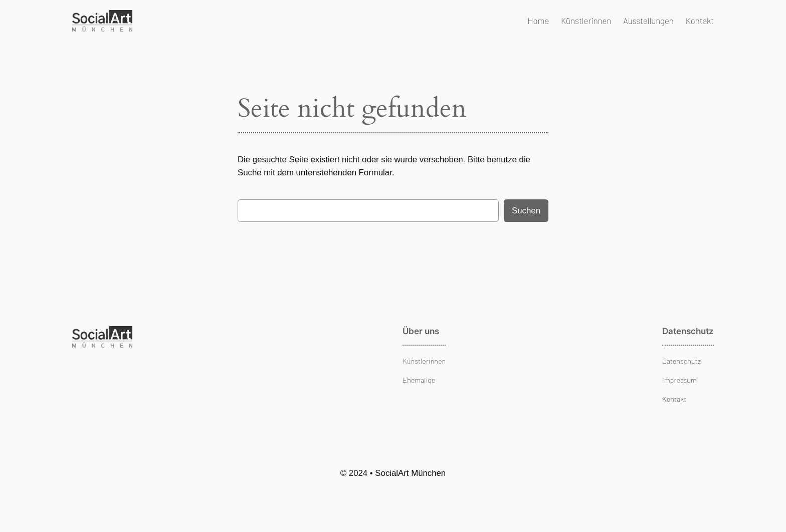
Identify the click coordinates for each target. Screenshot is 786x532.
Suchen (526, 211)
